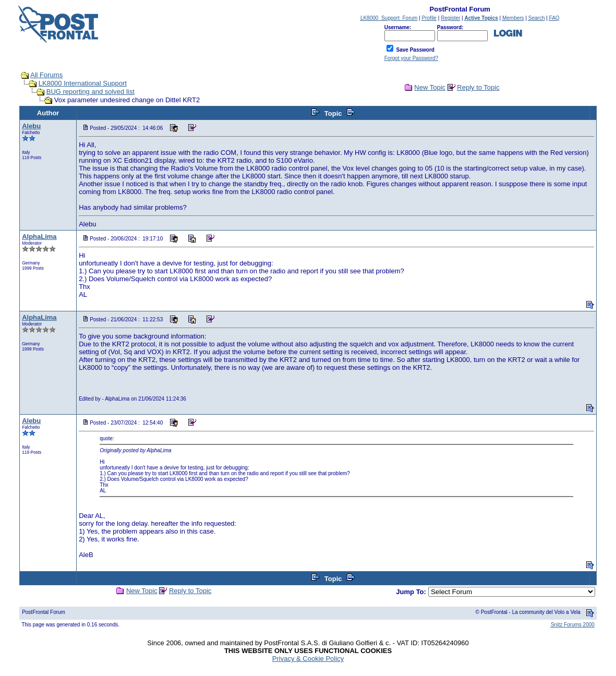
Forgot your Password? (411, 58)
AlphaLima (39, 237)
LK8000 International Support (83, 83)
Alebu (31, 126)
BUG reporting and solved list (90, 92)
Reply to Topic (478, 87)
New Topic (430, 87)
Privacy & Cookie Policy (308, 659)
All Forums (46, 75)
